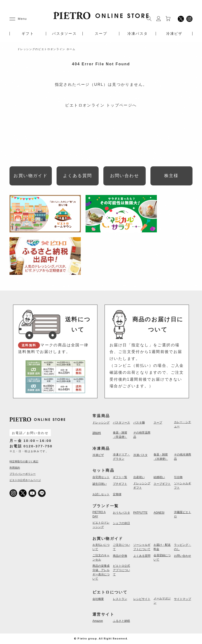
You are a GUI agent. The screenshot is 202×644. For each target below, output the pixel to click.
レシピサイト (142, 599)
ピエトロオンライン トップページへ (101, 105)
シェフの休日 (121, 523)
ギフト (28, 33)
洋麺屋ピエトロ (183, 514)
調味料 (97, 433)
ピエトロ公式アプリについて (121, 570)
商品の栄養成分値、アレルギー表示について (101, 572)
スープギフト (162, 484)
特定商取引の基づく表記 (24, 461)
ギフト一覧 (120, 477)
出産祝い (139, 477)
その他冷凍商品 (183, 457)
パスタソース (64, 33)
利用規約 (15, 468)
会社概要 (98, 599)
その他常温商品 (142, 435)
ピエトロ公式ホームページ (25, 480)
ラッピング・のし (183, 547)
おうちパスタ (121, 513)
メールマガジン (162, 601)
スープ (101, 33)
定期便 (117, 494)
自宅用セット (101, 477)
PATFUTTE (140, 513)
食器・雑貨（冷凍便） (161, 457)
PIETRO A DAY (99, 514)
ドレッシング (101, 423)
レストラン (120, 599)
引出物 (178, 477)
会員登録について (162, 557)
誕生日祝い (100, 484)
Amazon (98, 621)
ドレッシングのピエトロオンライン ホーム (46, 49)
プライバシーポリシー (23, 474)
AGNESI (159, 513)
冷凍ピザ (174, 33)
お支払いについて (101, 547)
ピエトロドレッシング (101, 525)
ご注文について (121, 547)
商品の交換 (120, 556)
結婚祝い (159, 477)
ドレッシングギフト (142, 486)
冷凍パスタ (138, 33)
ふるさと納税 (121, 621)
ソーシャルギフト (183, 486)
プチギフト (120, 484)
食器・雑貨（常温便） (120, 435)
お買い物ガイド (31, 176)
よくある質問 (77, 176)
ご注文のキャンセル (101, 557)
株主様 (171, 176)
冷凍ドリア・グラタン (121, 457)
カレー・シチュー (183, 424)
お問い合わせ (125, 176)
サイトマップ (183, 599)
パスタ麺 (139, 423)
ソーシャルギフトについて (142, 547)
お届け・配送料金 (162, 547)
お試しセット (101, 494)
